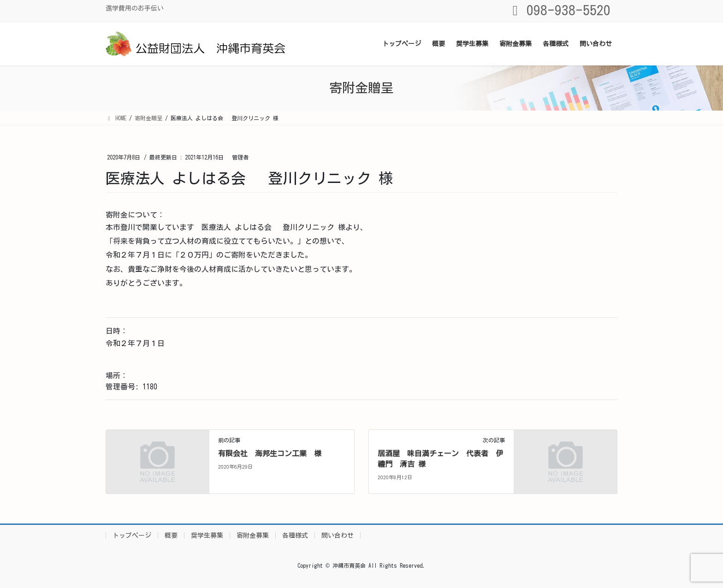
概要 (171, 535)
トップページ (132, 535)
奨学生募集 (207, 535)
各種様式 (295, 535)
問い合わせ (338, 535)
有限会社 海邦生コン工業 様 (270, 453)
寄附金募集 (253, 535)
